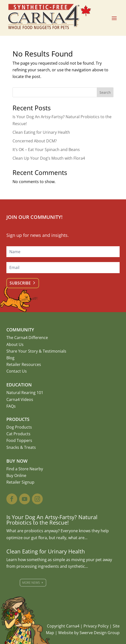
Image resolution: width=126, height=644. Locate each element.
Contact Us (17, 371)
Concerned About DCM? (35, 141)
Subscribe (20, 283)
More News (39, 583)
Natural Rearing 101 (25, 393)
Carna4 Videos (20, 399)
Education (19, 385)
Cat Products (18, 434)
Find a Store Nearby (25, 469)
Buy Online (16, 475)
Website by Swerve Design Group (89, 633)
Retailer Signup (20, 482)
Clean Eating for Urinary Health (41, 132)
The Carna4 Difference (27, 338)
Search (105, 92)
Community (20, 330)
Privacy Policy (96, 626)
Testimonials (55, 351)
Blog (10, 358)
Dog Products (19, 427)
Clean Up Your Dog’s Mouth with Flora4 (49, 158)
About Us (15, 344)
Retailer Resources (24, 364)
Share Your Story (22, 351)
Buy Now (17, 461)
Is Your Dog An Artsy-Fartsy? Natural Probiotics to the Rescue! (52, 520)
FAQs (11, 406)
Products (18, 419)
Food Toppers (19, 440)
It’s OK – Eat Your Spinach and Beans (46, 150)
